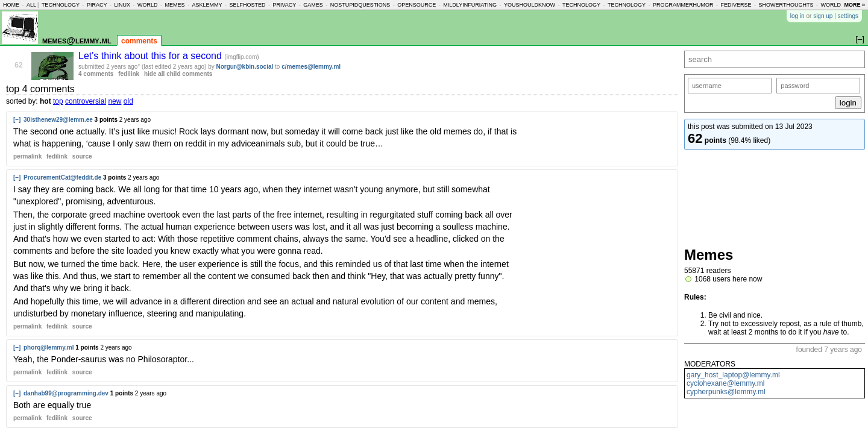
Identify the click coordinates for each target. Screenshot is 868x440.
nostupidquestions (360, 5)
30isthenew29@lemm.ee (58, 120)
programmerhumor (683, 5)
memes (175, 5)
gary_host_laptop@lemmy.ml (733, 375)
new (115, 101)
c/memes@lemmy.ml (311, 67)
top (58, 101)
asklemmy (207, 5)
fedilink (129, 74)
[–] (17, 120)
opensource (417, 5)
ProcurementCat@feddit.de (62, 178)
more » (854, 5)
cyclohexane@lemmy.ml (725, 383)
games (313, 5)
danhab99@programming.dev (66, 393)
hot (46, 101)
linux (122, 5)
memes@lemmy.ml (77, 40)
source (82, 156)
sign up (823, 16)
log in (797, 16)
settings (848, 16)
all (31, 5)
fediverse (736, 5)
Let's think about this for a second (151, 56)
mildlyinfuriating (470, 5)
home (11, 5)
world (148, 5)
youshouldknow (530, 5)
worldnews (839, 5)
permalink (27, 156)
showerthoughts (786, 5)
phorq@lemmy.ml (49, 347)
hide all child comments (178, 74)
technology (61, 5)
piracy (97, 5)
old (128, 101)
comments (139, 41)
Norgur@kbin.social (245, 67)
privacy (284, 5)
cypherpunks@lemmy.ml (726, 392)
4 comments (96, 74)
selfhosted (247, 5)
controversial (86, 101)
